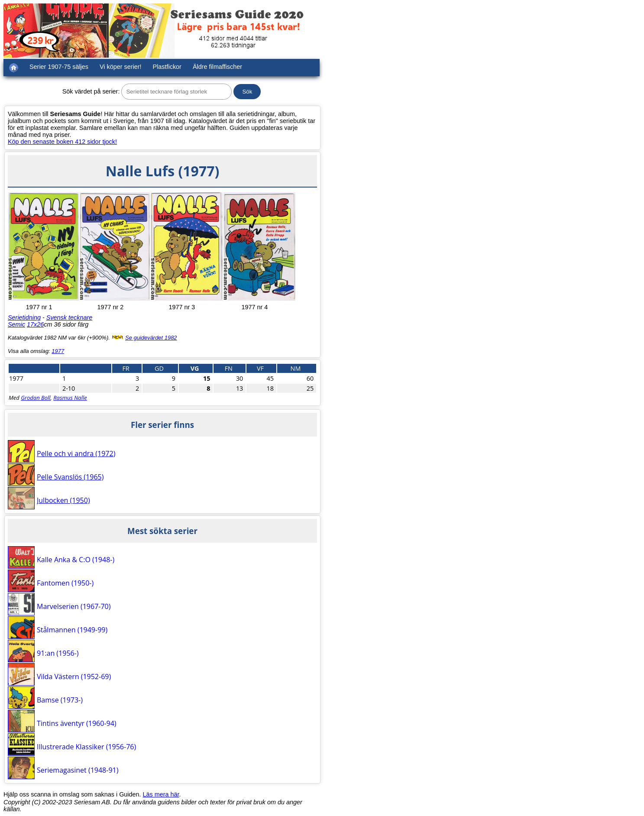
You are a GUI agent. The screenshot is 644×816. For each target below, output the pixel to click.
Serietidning (24, 317)
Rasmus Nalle (70, 398)
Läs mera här (161, 794)
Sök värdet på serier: (91, 91)
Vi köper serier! (121, 67)
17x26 (35, 324)
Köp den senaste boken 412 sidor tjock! (62, 142)
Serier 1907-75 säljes (59, 67)
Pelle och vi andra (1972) (76, 453)
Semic (16, 324)
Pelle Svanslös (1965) (70, 477)
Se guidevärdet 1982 (151, 338)
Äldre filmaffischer (217, 67)
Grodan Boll (36, 398)
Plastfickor (167, 67)
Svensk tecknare (69, 317)
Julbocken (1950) (63, 500)
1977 (58, 351)
